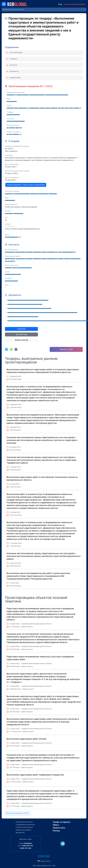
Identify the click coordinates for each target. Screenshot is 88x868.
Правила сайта (59, 828)
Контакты (13, 65)
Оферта (56, 825)
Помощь (56, 831)
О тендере (13, 59)
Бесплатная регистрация (75, 4)
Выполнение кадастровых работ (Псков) (26, 739)
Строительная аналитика (24, 827)
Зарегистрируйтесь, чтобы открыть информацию (26, 185)
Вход (60, 4)
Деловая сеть (20, 833)
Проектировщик (16, 53)
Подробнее (21, 329)
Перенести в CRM (66, 349)
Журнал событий (21, 340)
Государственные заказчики (25, 825)
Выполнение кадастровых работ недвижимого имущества (35, 775)
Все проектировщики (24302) (18, 813)
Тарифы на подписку (62, 822)
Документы (14, 71)
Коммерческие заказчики (24, 822)
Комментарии (15, 78)
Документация (21, 334)
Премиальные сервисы (23, 830)
